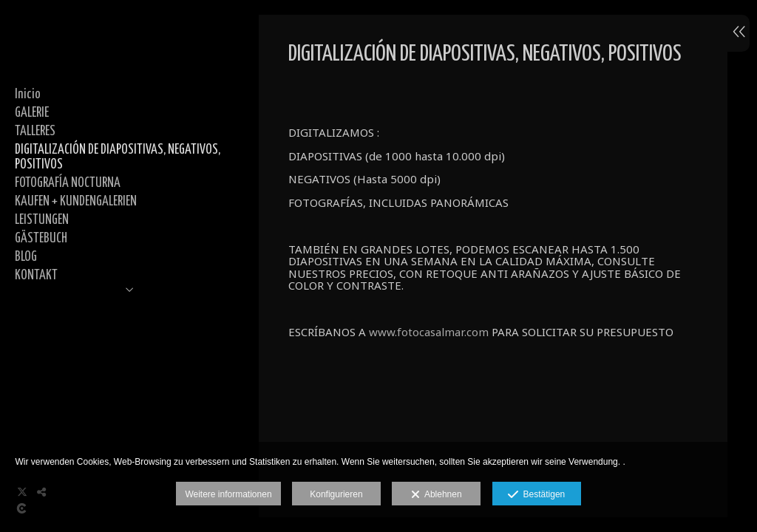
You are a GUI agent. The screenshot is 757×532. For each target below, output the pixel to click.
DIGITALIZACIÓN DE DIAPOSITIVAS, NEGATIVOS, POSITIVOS (118, 158)
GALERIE (32, 113)
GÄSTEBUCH (41, 239)
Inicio (28, 95)
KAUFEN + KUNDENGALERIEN (76, 202)
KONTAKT (36, 276)
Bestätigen (536, 495)
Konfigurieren (336, 494)
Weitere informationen (228, 494)
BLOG (26, 257)
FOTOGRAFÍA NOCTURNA (68, 183)
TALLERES (35, 132)
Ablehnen (437, 495)
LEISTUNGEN (42, 220)
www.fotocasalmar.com (429, 332)
